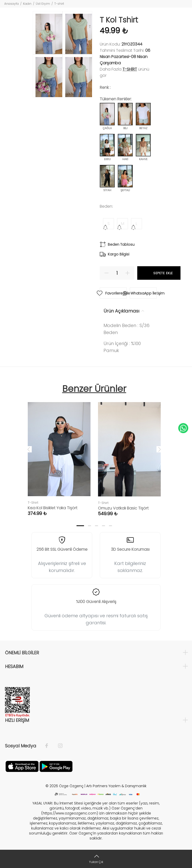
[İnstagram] (58, 746)
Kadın (27, 4)
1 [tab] (80, 526)
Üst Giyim (43, 4)
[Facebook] (49, 746)
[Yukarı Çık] (96, 859)
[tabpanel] (59, 454)
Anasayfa (11, 4)
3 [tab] (96, 526)
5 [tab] (110, 526)
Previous (29, 449)
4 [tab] (103, 526)
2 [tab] (89, 526)
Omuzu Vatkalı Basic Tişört (123, 508)
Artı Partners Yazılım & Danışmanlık (116, 786)
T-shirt (59, 4)
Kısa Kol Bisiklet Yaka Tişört (53, 508)
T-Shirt (130, 69)
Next (159, 449)
